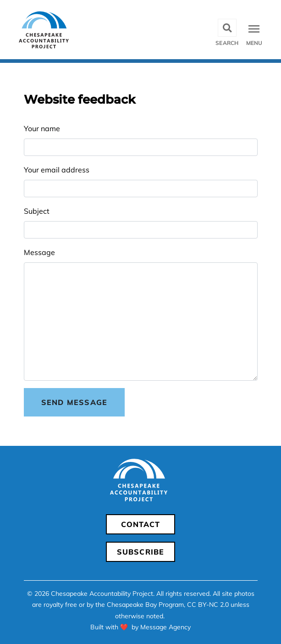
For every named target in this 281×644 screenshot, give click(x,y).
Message (39, 252)
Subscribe (140, 552)
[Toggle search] (227, 30)
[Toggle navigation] (255, 30)
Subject (37, 211)
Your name (42, 128)
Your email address (57, 170)
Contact (141, 524)
